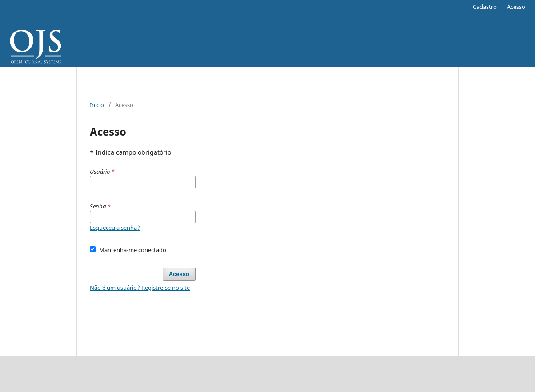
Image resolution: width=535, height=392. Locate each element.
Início (97, 105)
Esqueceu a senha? (115, 228)
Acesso (516, 7)
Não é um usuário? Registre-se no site (140, 288)
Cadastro (485, 7)
